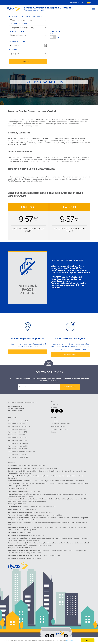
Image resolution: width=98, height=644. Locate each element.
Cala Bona (64, 551)
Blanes (36, 471)
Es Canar (17, 530)
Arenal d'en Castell (31, 499)
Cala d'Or (71, 551)
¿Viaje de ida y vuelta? (56, 32)
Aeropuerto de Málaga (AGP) (18, 443)
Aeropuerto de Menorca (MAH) (19, 446)
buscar (28, 62)
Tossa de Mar (81, 481)
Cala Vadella (81, 484)
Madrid (39, 491)
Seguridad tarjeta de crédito (60, 424)
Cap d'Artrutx (42, 501)
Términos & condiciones (59, 429)
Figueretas (25, 486)
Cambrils (47, 471)
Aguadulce (27, 468)
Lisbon (24, 488)
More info (70, 640)
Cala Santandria (73, 499)
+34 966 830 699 (17, 410)
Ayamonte (60, 476)
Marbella (70, 494)
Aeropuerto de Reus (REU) (17, 454)
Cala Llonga (56, 484)
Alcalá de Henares (30, 491)
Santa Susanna (70, 481)
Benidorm (31, 465)
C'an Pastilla (46, 551)
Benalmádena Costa (38, 494)
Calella (41, 471)
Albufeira (24, 476)
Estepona (49, 494)
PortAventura (23, 473)
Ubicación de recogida (19, 24)
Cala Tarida (73, 484)
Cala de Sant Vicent (27, 484)
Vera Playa (53, 468)
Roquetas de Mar (43, 468)
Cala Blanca (43, 499)
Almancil (31, 476)
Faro (17, 478)
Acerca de (54, 421)
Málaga (64, 494)
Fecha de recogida (17, 41)
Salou (30, 473)
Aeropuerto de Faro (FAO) (17, 429)
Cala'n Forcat (22, 501)
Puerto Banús (13, 496)
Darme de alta (70, 387)
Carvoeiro (11, 478)
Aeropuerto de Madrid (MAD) (18, 440)
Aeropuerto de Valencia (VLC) (18, 457)
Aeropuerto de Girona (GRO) (18, 432)
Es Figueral (17, 486)
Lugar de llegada (16, 31)
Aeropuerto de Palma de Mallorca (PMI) (22, 452)
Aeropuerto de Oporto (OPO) (18, 449)
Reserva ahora (70, 354)
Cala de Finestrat (41, 465)
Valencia (33, 509)
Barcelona (29, 471)
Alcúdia (39, 551)
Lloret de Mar (70, 471)
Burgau (67, 476)
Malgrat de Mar (80, 471)
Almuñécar (27, 494)
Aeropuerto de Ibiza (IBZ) (17, 435)
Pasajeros (13, 50)
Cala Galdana (63, 499)
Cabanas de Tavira (77, 476)
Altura (37, 476)
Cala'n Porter (32, 501)
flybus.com (55, 404)
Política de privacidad (58, 426)
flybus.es (54, 407)
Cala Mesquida (27, 553)
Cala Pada (65, 484)
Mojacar (34, 468)
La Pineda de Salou (58, 471)
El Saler (27, 509)
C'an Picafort (55, 551)
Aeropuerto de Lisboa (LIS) (17, 438)
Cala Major (18, 553)
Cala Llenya (47, 484)
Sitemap (54, 432)
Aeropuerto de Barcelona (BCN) (19, 426)
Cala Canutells (52, 499)
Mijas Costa (78, 494)
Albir (25, 465)
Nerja (84, 494)
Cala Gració (39, 484)
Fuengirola (57, 494)
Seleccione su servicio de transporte (25, 16)
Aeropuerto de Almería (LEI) (18, 424)
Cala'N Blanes (84, 499)
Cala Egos (78, 551)
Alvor (42, 476)
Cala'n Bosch (13, 501)
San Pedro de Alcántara (26, 496)
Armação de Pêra (50, 476)
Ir (28, 352)
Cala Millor (37, 553)
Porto (24, 504)
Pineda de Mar (13, 473)
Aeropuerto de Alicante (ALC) (18, 421)
